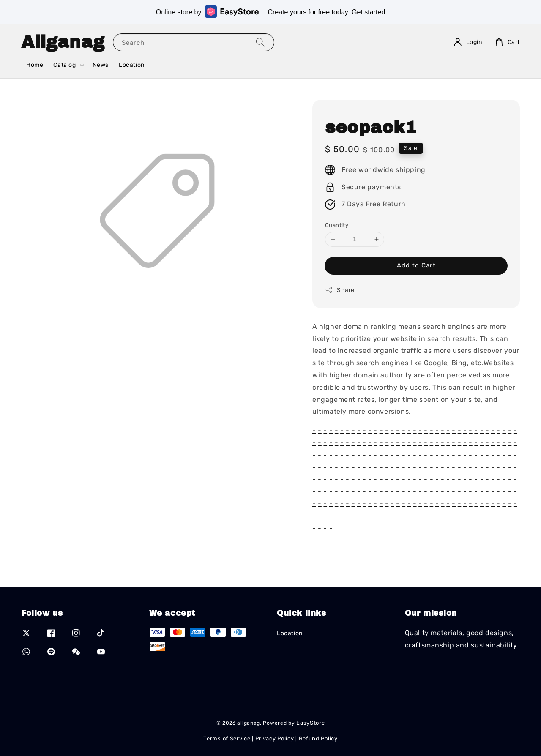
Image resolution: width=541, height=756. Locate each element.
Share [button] (340, 290)
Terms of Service (227, 738)
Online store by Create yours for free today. (270, 12)
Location (132, 65)
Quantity (337, 225)
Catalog (64, 65)
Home (35, 65)
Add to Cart (416, 265)
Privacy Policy (275, 738)
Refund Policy (318, 738)
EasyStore (310, 723)
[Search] (260, 42)
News (101, 65)
